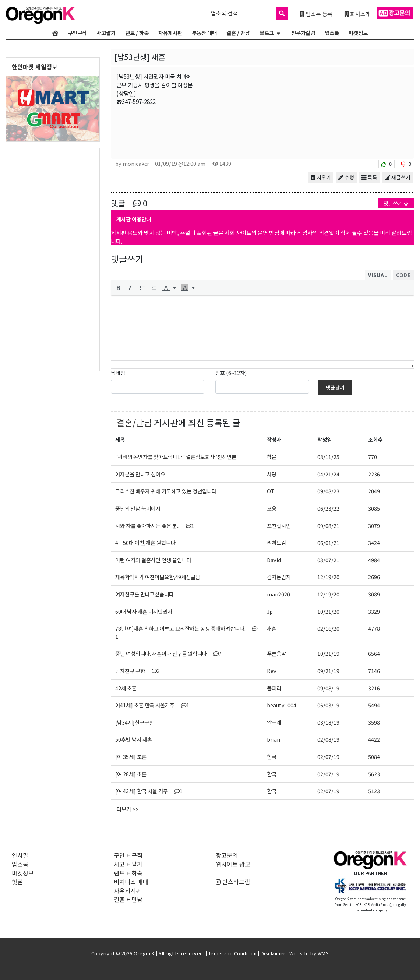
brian (273, 739)
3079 (374, 526)
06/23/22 (328, 508)
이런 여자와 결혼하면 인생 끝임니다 (153, 560)
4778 (374, 628)
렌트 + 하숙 (128, 873)
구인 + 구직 (128, 855)
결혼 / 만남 (238, 33)
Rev (272, 671)
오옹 (272, 508)
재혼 (272, 628)
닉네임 (118, 373)
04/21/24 (328, 474)
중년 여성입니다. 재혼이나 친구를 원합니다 (168, 653)
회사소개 (357, 14)
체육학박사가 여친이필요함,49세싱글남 (158, 577)
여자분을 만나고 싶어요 (140, 474)
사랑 (272, 474)
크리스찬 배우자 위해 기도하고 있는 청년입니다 (166, 491)
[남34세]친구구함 (135, 722)
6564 (374, 653)
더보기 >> (128, 809)
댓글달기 (335, 387)
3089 (374, 594)
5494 (374, 705)
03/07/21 (328, 560)
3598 (374, 722)
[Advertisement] (53, 259)
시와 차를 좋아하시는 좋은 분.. (155, 526)
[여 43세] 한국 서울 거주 (149, 791)
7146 (374, 671)
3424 (374, 542)
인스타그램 (233, 882)
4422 (374, 739)
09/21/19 (328, 671)
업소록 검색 (249, 13)
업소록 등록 (316, 14)
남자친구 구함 (137, 671)
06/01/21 (328, 542)
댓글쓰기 (396, 203)
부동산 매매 (204, 33)
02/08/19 (328, 739)
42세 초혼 (126, 688)
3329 (374, 611)
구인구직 (77, 33)
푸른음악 (276, 653)
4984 (374, 560)
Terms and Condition (233, 953)
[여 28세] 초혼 (131, 774)
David (274, 560)
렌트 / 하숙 (137, 33)
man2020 (278, 594)
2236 (374, 474)
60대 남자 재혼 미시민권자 (144, 611)
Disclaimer (273, 953)
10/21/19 (328, 653)
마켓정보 (358, 33)
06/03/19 (328, 705)
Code (403, 275)
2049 (374, 491)
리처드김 (276, 542)
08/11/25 (328, 457)
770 (373, 457)
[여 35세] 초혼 (131, 757)
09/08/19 (328, 688)
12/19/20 (328, 577)
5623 (374, 774)
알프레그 (276, 722)
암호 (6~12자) (231, 373)
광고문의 (227, 855)
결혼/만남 (134, 422)
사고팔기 (106, 33)
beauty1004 (282, 705)
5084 (374, 757)
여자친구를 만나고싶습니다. (145, 594)
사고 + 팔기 (128, 864)
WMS (323, 953)
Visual (378, 275)
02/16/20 (328, 628)
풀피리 (274, 688)
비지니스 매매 (131, 882)
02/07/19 (328, 757)
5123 (374, 791)
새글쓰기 (398, 177)
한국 (272, 757)
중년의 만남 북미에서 (138, 508)
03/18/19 (328, 722)
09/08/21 (328, 526)
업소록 (332, 33)
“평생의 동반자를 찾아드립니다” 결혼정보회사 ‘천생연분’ (177, 457)
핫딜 (17, 882)
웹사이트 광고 (233, 864)
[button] (118, 288)
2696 (374, 577)
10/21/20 (328, 611)
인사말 (20, 855)
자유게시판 (170, 33)
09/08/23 (328, 491)
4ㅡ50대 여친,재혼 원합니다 (145, 542)
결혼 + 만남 (128, 899)
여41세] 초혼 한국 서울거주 (152, 705)
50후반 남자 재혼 (134, 739)
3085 (374, 508)
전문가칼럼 (303, 33)
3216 (374, 688)
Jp (270, 611)
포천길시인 (279, 526)
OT (271, 491)
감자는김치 (279, 577)
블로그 (267, 33)
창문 (272, 457)
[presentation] (118, 288)
